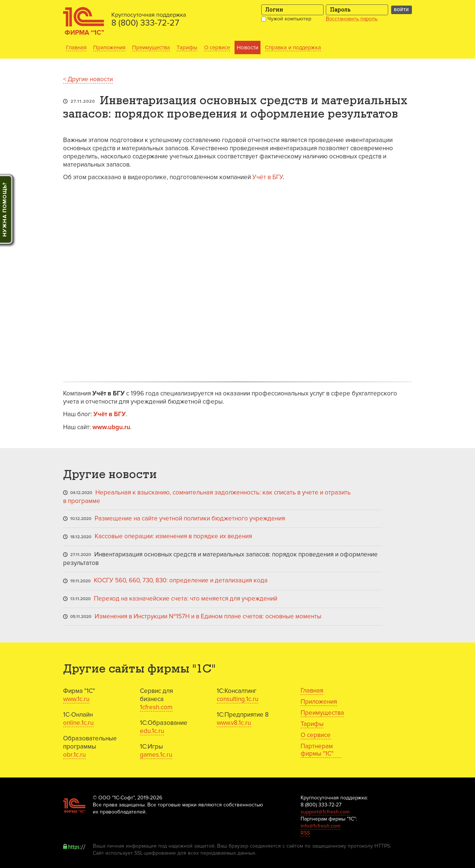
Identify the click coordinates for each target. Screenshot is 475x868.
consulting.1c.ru (237, 699)
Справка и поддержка (293, 47)
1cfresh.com (156, 707)
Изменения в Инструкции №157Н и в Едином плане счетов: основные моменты (208, 616)
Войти (402, 10)
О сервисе (217, 47)
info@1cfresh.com (320, 826)
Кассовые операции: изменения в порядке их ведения (173, 536)
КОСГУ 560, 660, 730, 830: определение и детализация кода (181, 580)
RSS (305, 833)
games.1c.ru (156, 755)
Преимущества (151, 47)
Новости (248, 47)
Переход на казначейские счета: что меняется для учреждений (186, 599)
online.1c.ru (78, 723)
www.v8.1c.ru (234, 723)
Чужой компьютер (286, 19)
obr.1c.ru (74, 755)
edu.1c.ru (152, 731)
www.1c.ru (76, 699)
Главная (76, 47)
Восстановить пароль (352, 19)
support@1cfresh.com (325, 812)
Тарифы (187, 47)
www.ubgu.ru (111, 427)
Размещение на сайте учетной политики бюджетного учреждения (190, 518)
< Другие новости (88, 79)
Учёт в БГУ (268, 177)
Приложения (109, 47)
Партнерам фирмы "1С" (317, 750)
